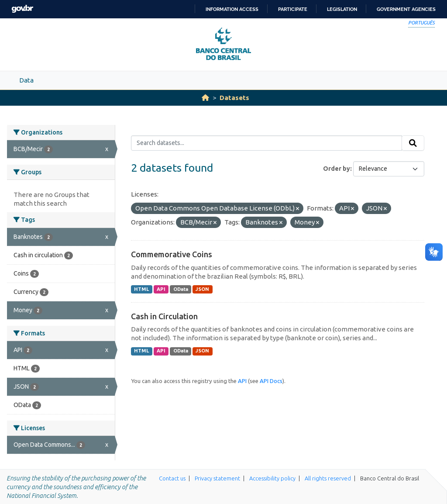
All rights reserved (328, 478)
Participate (293, 9)
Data (26, 80)
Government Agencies (406, 9)
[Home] (205, 98)
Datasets (234, 98)
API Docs (271, 381)
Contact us (172, 478)
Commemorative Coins (172, 254)
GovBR (22, 9)
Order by (337, 169)
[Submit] (413, 143)
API (161, 289)
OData (181, 289)
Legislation (342, 9)
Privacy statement (217, 478)
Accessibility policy (272, 478)
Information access (232, 9)
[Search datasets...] (266, 143)
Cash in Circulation (164, 316)
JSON (202, 289)
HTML (141, 289)
